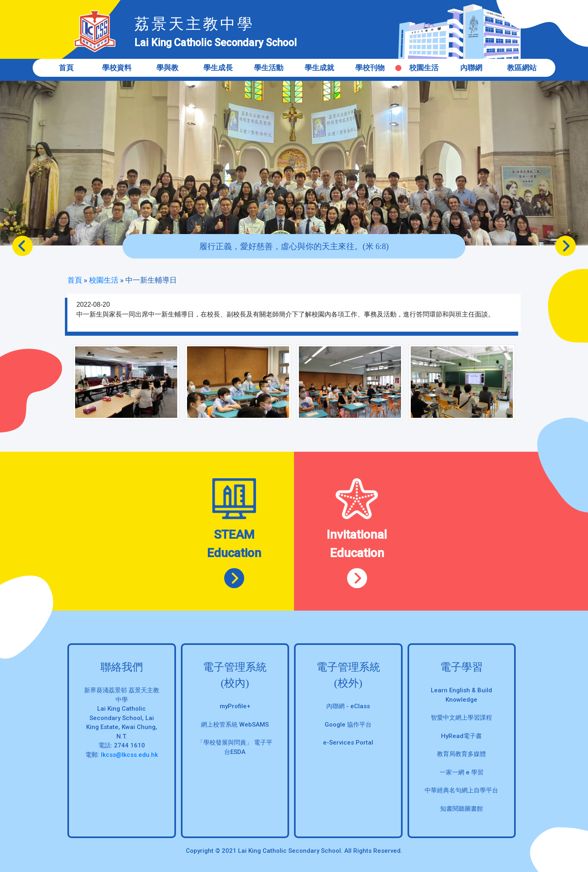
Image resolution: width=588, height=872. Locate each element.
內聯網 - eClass (348, 706)
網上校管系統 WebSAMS (235, 725)
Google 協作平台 (348, 725)
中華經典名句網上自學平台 (461, 790)
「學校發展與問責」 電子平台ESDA (235, 747)
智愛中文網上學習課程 (461, 718)
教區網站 (522, 68)
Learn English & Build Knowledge (461, 695)
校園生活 (424, 68)
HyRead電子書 (461, 736)
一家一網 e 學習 (462, 772)
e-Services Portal (348, 743)
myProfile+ (235, 706)
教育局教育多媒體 (461, 754)
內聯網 (471, 68)
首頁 (66, 68)
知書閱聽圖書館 (462, 809)
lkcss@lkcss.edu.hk (129, 755)
